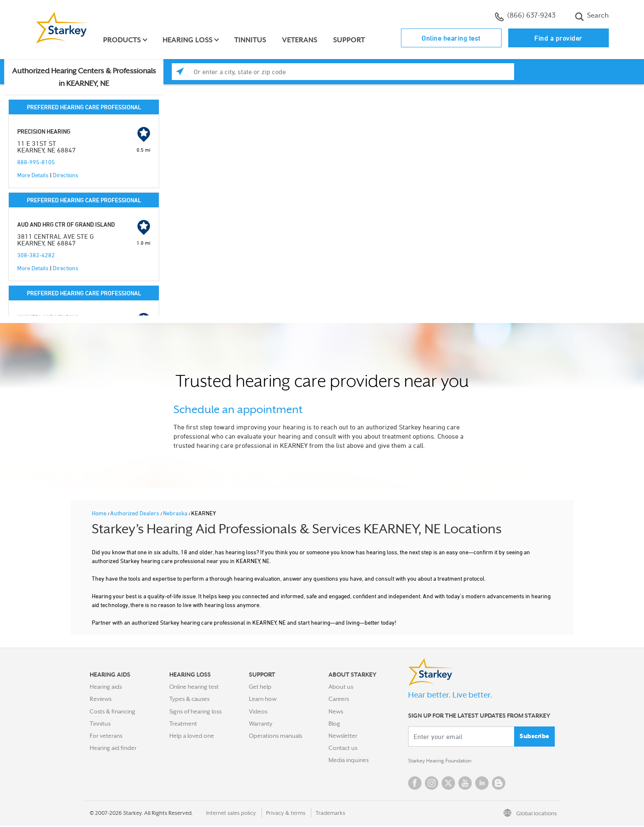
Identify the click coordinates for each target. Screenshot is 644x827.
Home (100, 513)
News (336, 711)
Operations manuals (275, 736)
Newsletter (343, 736)
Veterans (302, 40)
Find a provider (558, 38)
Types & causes (189, 699)
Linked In (482, 784)
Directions (66, 175)
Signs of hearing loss (195, 711)
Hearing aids (106, 687)
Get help (260, 687)
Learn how (263, 699)
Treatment (183, 724)
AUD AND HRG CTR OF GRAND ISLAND (66, 224)
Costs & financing (113, 711)
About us (341, 687)
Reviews (101, 699)
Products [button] (124, 40)
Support (352, 40)
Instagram (432, 784)
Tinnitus (253, 40)
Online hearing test (451, 38)
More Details (33, 175)
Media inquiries (349, 760)
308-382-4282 (36, 255)
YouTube (465, 784)
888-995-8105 (36, 162)
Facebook (415, 784)
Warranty (261, 724)
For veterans (106, 736)
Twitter (448, 784)
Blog (334, 724)
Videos (258, 711)
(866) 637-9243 (525, 16)
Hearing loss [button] (190, 40)
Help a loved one (192, 736)
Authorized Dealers (135, 513)
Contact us (343, 748)
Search (592, 16)
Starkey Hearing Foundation (445, 762)
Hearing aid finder (113, 748)
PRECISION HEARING (44, 131)
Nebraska (176, 513)
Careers (339, 699)
